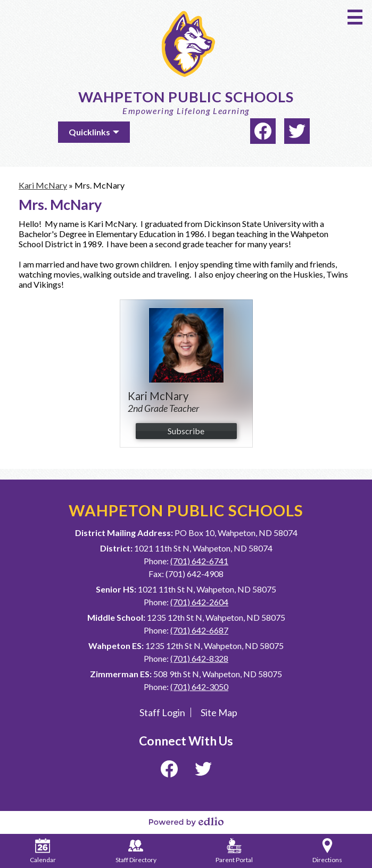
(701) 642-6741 (199, 561)
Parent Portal (234, 851)
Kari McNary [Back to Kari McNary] (43, 185)
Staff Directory (136, 851)
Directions (327, 851)
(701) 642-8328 (199, 658)
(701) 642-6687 (199, 630)
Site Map (219, 712)
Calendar (43, 851)
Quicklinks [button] (89, 132)
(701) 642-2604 (199, 602)
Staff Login (162, 712)
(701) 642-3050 (199, 687)
